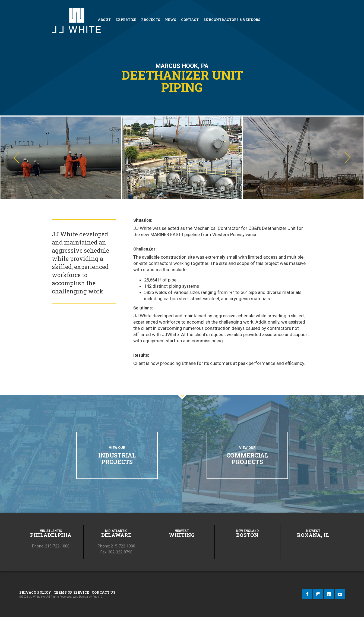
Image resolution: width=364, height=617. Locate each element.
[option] (61, 158)
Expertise (126, 20)
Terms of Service (71, 592)
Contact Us (104, 592)
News (171, 20)
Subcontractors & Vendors (232, 20)
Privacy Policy (35, 592)
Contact (190, 20)
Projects (151, 20)
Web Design (80, 597)
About (104, 20)
